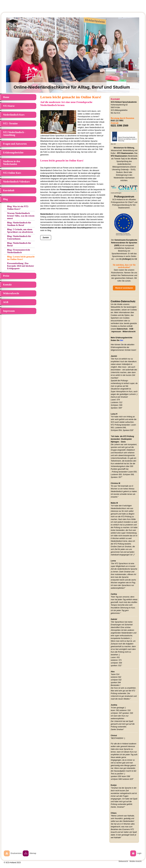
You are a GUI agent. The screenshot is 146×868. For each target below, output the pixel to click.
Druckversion (16, 853)
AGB (131, 329)
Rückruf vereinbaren (124, 288)
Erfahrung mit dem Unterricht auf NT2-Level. (59, 176)
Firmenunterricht (67, 190)
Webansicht (123, 861)
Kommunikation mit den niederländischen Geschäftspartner (66, 228)
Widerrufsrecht (129, 332)
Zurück (46, 238)
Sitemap (33, 853)
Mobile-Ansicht (135, 861)
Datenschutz (122, 329)
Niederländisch (47, 214)
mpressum (116, 332)
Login (139, 853)
